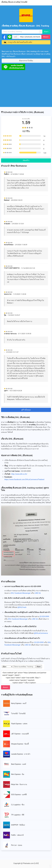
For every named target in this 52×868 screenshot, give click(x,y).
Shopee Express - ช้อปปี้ (16, 744)
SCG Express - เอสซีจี (15, 795)
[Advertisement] (26, 88)
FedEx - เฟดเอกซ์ (13, 835)
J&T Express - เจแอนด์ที (16, 734)
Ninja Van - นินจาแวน (15, 784)
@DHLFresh (22, 607)
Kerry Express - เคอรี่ (15, 703)
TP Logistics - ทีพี (14, 815)
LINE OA (38, 593)
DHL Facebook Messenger (21, 593)
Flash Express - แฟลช (15, 724)
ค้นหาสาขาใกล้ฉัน (26, 61)
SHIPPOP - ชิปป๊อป (14, 825)
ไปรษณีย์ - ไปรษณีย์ (14, 714)
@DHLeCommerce (41, 633)
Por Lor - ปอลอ (13, 845)
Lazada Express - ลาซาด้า (17, 754)
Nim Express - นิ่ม (14, 774)
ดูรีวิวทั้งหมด (26, 410)
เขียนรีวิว (26, 160)
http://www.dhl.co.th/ (19, 474)
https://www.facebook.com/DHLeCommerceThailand (24, 479)
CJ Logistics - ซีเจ (14, 805)
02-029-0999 (44, 616)
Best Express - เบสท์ (15, 764)
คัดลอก (46, 37)
